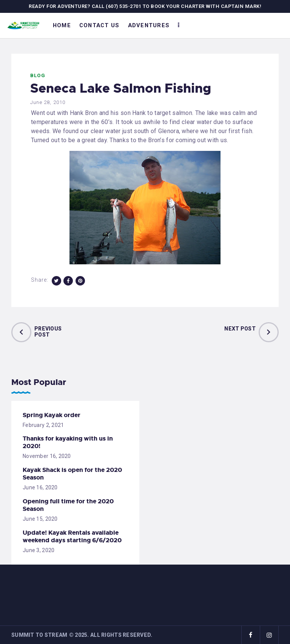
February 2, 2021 (43, 425)
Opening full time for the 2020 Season (68, 505)
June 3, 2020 (39, 550)
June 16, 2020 (40, 487)
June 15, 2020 (40, 519)
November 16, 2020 (47, 456)
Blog (38, 75)
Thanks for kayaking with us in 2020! (68, 442)
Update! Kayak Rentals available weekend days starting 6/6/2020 (72, 537)
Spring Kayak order (52, 415)
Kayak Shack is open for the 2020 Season (72, 474)
